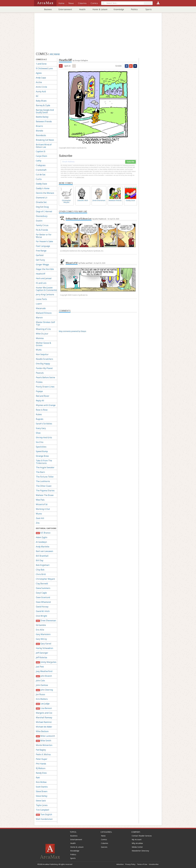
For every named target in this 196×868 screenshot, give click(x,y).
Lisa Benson (44, 708)
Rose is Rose (42, 410)
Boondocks (41, 135)
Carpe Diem (41, 156)
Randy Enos (41, 773)
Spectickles (41, 447)
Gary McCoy (41, 639)
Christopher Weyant (45, 579)
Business (48, 9)
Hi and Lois (41, 283)
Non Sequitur (42, 354)
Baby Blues (41, 101)
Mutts (39, 350)
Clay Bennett (42, 584)
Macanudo (41, 308)
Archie (39, 82)
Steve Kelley (42, 796)
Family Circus (42, 225)
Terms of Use (142, 864)
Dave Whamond (43, 602)
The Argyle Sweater (45, 467)
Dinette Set (41, 202)
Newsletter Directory (140, 851)
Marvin (39, 318)
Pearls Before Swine (45, 377)
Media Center (137, 847)
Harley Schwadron (44, 648)
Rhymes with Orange (46, 405)
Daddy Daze (41, 184)
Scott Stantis (42, 787)
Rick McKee (41, 782)
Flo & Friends (42, 230)
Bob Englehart (43, 565)
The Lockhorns (43, 481)
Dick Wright (41, 616)
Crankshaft (41, 170)
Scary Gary (41, 428)
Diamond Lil (42, 198)
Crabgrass (41, 165)
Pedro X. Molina (43, 754)
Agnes (39, 73)
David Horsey (42, 607)
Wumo (39, 514)
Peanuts (40, 373)
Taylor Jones (42, 805)
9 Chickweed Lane (44, 68)
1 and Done (41, 64)
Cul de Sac (41, 174)
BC (37, 96)
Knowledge (119, 9)
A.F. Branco (43, 533)
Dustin (39, 221)
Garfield (40, 255)
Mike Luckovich (45, 736)
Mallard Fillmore (44, 313)
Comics (104, 839)
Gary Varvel (44, 644)
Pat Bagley (41, 750)
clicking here (80, 177)
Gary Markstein (43, 634)
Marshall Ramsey (44, 717)
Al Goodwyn (41, 542)
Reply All (40, 401)
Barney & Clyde (43, 105)
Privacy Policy (130, 864)
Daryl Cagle (41, 593)
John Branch (44, 676)
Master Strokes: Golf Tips (45, 323)
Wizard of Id (42, 504)
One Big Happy (43, 364)
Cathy (39, 161)
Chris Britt (41, 574)
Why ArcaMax (137, 843)
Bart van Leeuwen (44, 551)
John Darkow (42, 685)
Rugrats (40, 419)
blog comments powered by (72, 331)
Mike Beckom (42, 731)
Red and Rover (43, 396)
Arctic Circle (41, 87)
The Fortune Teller (45, 477)
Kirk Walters (42, 699)
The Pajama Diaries (45, 491)
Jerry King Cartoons (45, 294)
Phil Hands (41, 764)
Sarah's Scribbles (44, 424)
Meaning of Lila (43, 329)
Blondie (39, 131)
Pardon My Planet (44, 368)
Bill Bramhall (42, 556)
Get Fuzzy (40, 260)
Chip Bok (40, 570)
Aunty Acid (41, 91)
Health (82, 9)
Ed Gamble (41, 625)
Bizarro (39, 126)
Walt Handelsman (44, 819)
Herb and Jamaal (44, 278)
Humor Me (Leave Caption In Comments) (46, 289)
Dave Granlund (43, 597)
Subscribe (130, 162)
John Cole (40, 681)
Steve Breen (42, 791)
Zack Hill (40, 518)
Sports (149, 9)
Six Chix (40, 442)
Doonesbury (42, 216)
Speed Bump (42, 451)
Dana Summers (43, 588)
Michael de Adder (44, 727)
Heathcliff (40, 274)
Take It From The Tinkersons (44, 462)
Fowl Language (43, 246)
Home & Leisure (100, 9)
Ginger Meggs (42, 264)
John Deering (44, 690)
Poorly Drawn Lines (45, 387)
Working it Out (43, 509)
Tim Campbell (42, 810)
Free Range (41, 251)
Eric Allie (40, 630)
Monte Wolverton (44, 745)
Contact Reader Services (142, 836)
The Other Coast (44, 486)
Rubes (39, 414)
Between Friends (44, 121)
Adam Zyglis (42, 537)
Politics (134, 9)
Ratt (38, 778)
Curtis (39, 179)
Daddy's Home (43, 188)
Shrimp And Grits (44, 437)
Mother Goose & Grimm (43, 344)
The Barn (40, 472)
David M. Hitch (43, 611)
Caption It (41, 151)
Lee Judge (43, 704)
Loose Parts (41, 299)
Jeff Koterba (41, 657)
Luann (39, 304)
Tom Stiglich (44, 815)
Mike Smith (43, 741)
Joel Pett (40, 667)
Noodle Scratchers (44, 359)
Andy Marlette (43, 547)
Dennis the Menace (45, 193)
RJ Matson (41, 768)
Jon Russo (40, 694)
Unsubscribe (154, 864)
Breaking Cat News (45, 140)
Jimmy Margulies (46, 662)
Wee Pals (40, 500)
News (103, 836)
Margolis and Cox (44, 713)
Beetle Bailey (42, 117)
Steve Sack (41, 801)
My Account (137, 839)
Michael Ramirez (44, 722)
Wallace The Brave (45, 495)
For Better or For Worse (44, 236)
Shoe (38, 433)
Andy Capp (41, 78)
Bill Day (40, 560)
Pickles (39, 382)
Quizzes (104, 847)
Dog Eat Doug (42, 207)
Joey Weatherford (44, 671)
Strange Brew (42, 456)
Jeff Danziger (42, 653)
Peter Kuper (42, 759)
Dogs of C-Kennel (44, 211)
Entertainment (65, 9)
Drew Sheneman (46, 621)
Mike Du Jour (42, 334)
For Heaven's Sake (44, 241)
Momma (40, 338)
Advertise (120, 864)
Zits (38, 523)
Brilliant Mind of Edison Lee (44, 146)
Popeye (39, 391)
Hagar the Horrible (45, 269)
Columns (105, 843)
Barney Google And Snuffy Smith (45, 111)
